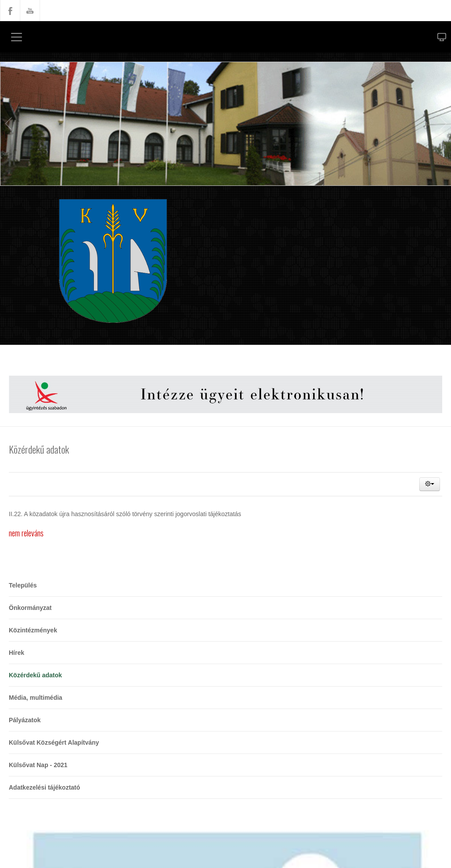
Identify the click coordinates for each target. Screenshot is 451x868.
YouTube (30, 11)
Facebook (10, 11)
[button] (430, 484)
